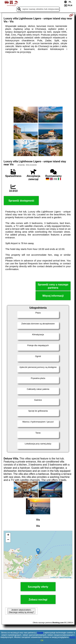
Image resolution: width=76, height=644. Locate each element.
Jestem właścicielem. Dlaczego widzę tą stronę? (21, 611)
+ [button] (8, 535)
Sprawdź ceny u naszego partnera (53, 286)
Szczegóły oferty (38, 587)
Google (40, 633)
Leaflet (53, 577)
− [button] (8, 540)
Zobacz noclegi (38, 600)
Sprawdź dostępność (21, 201)
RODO (73, 637)
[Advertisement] (38, 80)
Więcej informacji (53, 296)
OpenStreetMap (65, 577)
